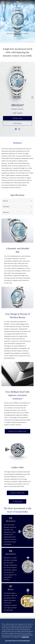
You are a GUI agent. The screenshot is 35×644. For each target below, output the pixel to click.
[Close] (33, 622)
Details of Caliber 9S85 (17, 493)
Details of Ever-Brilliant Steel (18, 431)
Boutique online (17, 118)
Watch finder (18, 501)
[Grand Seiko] (17, 3)
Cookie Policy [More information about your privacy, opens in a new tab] (25, 637)
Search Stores (17, 123)
